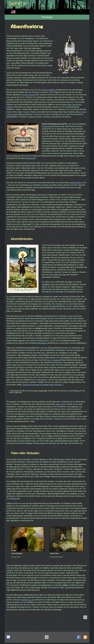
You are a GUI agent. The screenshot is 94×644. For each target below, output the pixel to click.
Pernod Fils (46, 126)
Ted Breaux (42, 380)
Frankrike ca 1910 (28, 600)
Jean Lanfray (60, 404)
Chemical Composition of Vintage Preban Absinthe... (43, 385)
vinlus (71, 316)
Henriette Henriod (28, 95)
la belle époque (76, 183)
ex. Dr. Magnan (54, 360)
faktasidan (31, 158)
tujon (43, 353)
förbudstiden (42, 343)
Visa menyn (47, 17)
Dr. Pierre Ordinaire (48, 90)
